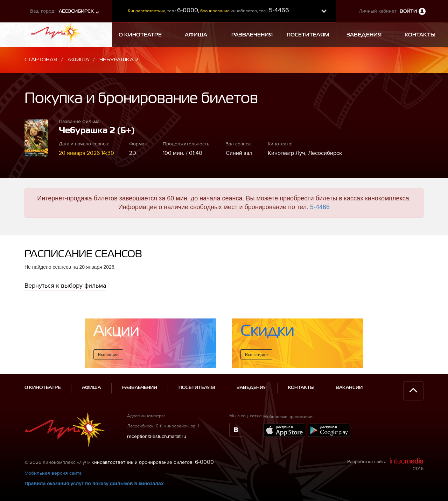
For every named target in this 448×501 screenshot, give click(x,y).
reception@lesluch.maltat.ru (157, 436)
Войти (408, 11)
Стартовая (41, 60)
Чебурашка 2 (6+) (97, 131)
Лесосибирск (76, 11)
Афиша (78, 60)
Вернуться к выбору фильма (65, 285)
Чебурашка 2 (119, 60)
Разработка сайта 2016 (385, 465)
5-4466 (320, 207)
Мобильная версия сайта (53, 473)
